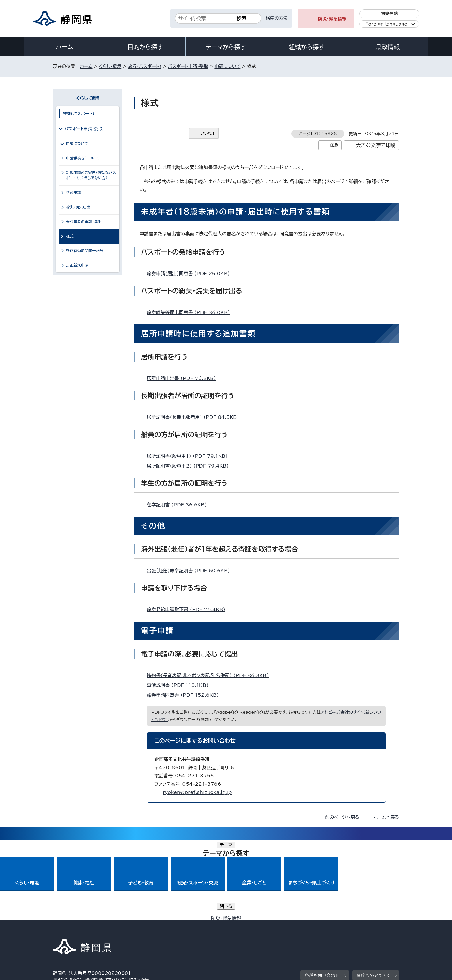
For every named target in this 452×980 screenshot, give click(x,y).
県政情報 (387, 47)
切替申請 (74, 193)
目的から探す (145, 47)
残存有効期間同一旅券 (85, 251)
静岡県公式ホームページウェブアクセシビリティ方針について (245, 931)
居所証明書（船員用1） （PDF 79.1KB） (190, 456)
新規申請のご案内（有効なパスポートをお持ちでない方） (91, 175)
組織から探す (307, 47)
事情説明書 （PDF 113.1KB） (180, 685)
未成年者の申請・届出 (84, 222)
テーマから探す (226, 47)
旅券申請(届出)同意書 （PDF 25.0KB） (191, 274)
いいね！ (208, 133)
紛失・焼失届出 (78, 207)
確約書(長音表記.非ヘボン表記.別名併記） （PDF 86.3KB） (210, 675)
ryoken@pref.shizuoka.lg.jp (197, 792)
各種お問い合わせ (322, 895)
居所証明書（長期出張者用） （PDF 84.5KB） (195, 417)
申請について (227, 66)
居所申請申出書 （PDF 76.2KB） (184, 378)
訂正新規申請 (77, 265)
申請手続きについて (83, 158)
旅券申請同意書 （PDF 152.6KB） (185, 695)
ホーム (65, 47)
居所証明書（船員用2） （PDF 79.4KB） (190, 466)
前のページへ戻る (342, 817)
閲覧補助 (389, 13)
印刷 (334, 145)
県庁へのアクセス (373, 895)
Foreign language (386, 24)
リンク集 (332, 931)
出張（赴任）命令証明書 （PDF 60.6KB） (191, 571)
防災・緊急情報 (332, 19)
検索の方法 (277, 18)
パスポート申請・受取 (188, 66)
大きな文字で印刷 (376, 145)
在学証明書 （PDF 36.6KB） (179, 505)
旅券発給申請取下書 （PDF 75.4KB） (188, 609)
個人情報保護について (145, 931)
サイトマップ (372, 931)
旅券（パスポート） (145, 66)
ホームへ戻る (386, 817)
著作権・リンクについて (80, 931)
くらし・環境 (110, 66)
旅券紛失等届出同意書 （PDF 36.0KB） (191, 312)
